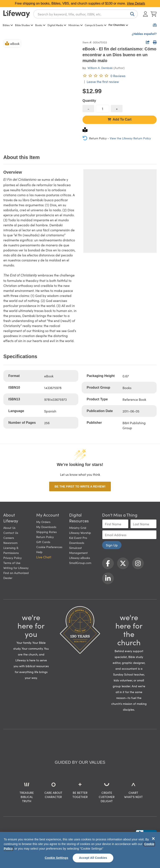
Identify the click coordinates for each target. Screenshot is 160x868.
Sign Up (112, 545)
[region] (80, 850)
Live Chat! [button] (44, 557)
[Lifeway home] (17, 14)
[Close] (153, 839)
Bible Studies (24, 25)
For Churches (118, 25)
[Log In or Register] (145, 14)
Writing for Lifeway (16, 568)
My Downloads (46, 527)
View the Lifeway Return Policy (130, 138)
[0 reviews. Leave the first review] (104, 76)
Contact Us (11, 533)
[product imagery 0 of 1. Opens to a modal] (40, 76)
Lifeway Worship (80, 533)
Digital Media (57, 25)
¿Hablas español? (144, 34)
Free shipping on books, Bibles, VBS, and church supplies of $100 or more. (80, 3)
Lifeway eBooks (80, 558)
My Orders (43, 522)
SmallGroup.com (80, 563)
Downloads (77, 543)
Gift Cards (43, 542)
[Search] (131, 14)
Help (39, 552)
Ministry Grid (78, 528)
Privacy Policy (12, 558)
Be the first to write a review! (80, 486)
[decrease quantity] (88, 109)
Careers (9, 538)
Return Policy (45, 537)
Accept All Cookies (93, 858)
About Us (9, 528)
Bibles (8, 25)
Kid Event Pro (78, 538)
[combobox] (86, 14)
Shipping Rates (46, 532)
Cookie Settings (57, 858)
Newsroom (10, 543)
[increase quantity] (117, 109)
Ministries (76, 25)
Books (40, 25)
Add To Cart (120, 119)
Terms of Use (12, 563)
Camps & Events (96, 25)
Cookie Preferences (49, 547)
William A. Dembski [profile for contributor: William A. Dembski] (100, 68)
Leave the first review (103, 81)
